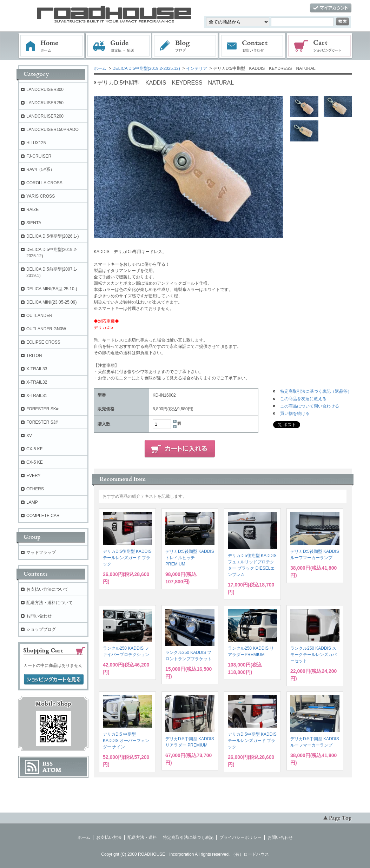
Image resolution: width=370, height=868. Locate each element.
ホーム (51, 46)
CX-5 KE (35, 462)
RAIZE (32, 210)
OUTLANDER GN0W (46, 329)
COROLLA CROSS (44, 183)
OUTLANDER (39, 316)
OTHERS (35, 489)
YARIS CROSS (41, 196)
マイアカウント (331, 8)
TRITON (34, 356)
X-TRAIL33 (37, 369)
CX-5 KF (34, 449)
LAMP (32, 502)
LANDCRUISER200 (45, 116)
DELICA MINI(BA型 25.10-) (52, 289)
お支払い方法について (47, 589)
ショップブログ (41, 629)
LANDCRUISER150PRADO (52, 130)
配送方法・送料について (49, 603)
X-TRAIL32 (37, 382)
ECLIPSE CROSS (43, 342)
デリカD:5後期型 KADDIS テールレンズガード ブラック (127, 558)
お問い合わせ (252, 46)
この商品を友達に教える (303, 399)
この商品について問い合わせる (310, 406)
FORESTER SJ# (42, 422)
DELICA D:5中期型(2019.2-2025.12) (146, 68)
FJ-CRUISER (39, 156)
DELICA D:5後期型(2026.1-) (52, 236)
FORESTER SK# (42, 409)
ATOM (52, 770)
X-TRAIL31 (37, 396)
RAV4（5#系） (40, 170)
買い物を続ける (295, 413)
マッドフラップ (41, 552)
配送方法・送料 (142, 837)
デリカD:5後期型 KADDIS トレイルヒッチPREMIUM (190, 558)
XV (29, 436)
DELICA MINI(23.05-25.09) (51, 302)
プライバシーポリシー (240, 837)
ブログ (185, 46)
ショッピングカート (320, 46)
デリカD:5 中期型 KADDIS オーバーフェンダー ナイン (126, 741)
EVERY (33, 476)
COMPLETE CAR (43, 516)
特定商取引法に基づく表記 (188, 837)
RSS (48, 764)
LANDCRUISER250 (45, 103)
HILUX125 (36, 143)
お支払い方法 (109, 837)
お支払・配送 (118, 46)
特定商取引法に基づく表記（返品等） (316, 391)
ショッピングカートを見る (54, 680)
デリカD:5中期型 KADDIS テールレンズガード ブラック (252, 741)
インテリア (197, 68)
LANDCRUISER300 (45, 90)
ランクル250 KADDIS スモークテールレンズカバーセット (313, 655)
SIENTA (34, 223)
